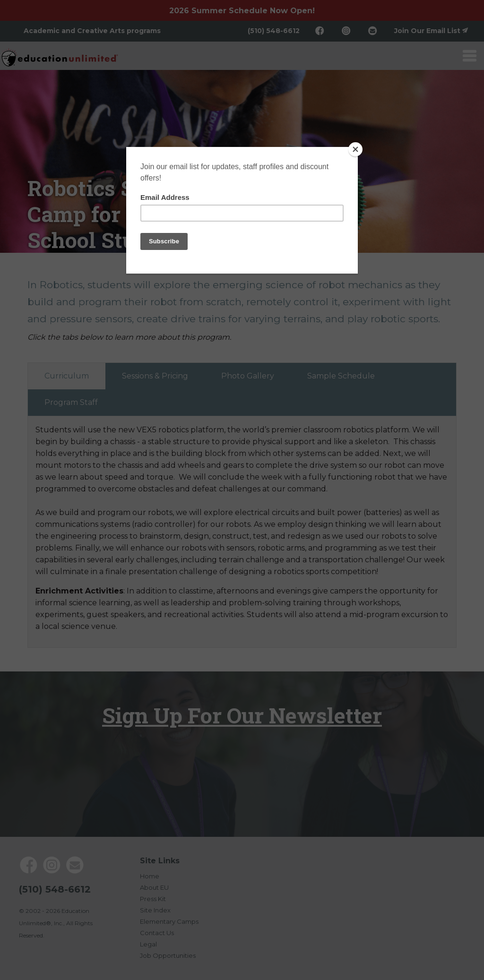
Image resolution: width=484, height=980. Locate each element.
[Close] (355, 149)
